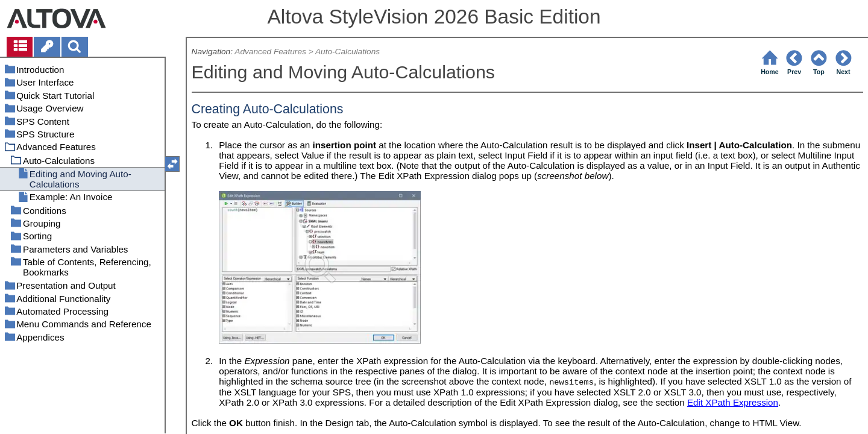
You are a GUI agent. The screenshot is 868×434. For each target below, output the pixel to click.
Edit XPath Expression (733, 402)
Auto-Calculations (348, 52)
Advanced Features (270, 52)
